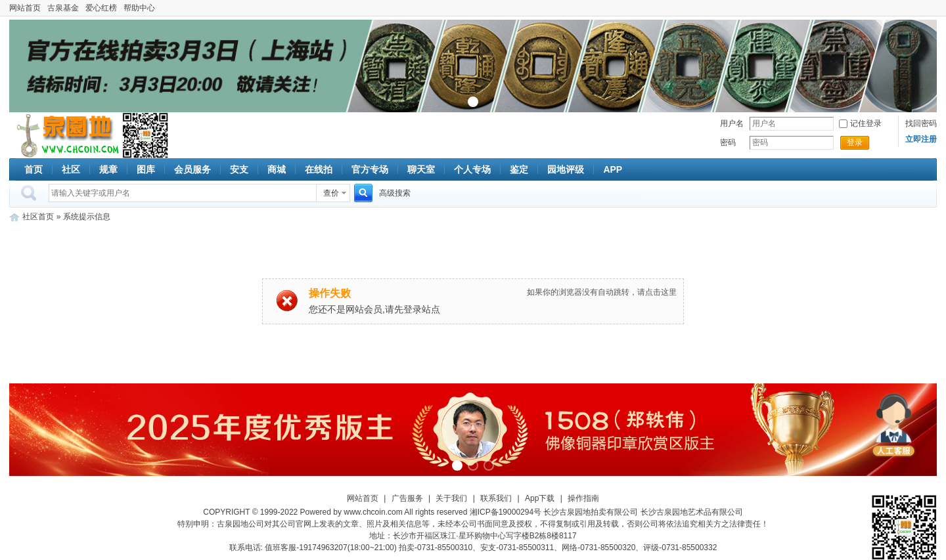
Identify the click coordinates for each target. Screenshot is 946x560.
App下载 (540, 498)
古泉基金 (63, 8)
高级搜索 (395, 193)
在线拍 (319, 169)
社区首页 (38, 217)
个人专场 (472, 169)
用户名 (732, 123)
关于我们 (451, 498)
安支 (239, 169)
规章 (108, 169)
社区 (71, 169)
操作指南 (583, 498)
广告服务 (407, 498)
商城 (277, 169)
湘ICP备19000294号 (506, 512)
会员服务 (192, 169)
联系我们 (496, 498)
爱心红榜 (101, 8)
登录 (855, 142)
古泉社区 (66, 135)
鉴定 (519, 169)
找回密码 (921, 123)
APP (613, 169)
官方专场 (370, 169)
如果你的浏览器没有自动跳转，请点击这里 (602, 292)
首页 (34, 169)
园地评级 (566, 169)
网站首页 (25, 8)
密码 (728, 142)
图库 (146, 169)
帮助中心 (139, 8)
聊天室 (421, 169)
